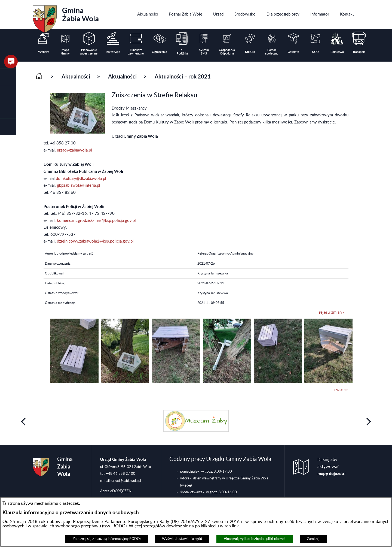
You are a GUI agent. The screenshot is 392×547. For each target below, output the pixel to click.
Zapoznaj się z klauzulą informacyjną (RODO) (107, 539)
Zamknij (313, 539)
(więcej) (186, 485)
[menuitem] (148, 14)
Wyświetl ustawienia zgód (182, 539)
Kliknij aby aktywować (332, 467)
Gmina (66, 17)
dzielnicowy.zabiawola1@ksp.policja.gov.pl (95, 241)
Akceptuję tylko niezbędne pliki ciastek (255, 539)
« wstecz (341, 390)
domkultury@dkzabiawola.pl (81, 179)
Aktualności (76, 76)
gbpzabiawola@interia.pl (79, 185)
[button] (8, 77)
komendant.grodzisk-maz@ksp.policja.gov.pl (96, 221)
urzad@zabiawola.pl (74, 150)
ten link (232, 526)
